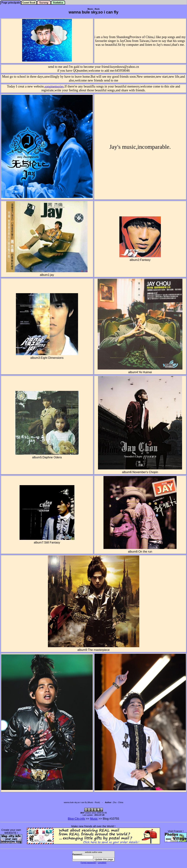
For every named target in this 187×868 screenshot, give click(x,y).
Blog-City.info (76, 819)
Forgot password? (88, 863)
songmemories (54, 86)
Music (94, 819)
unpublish (102, 863)
